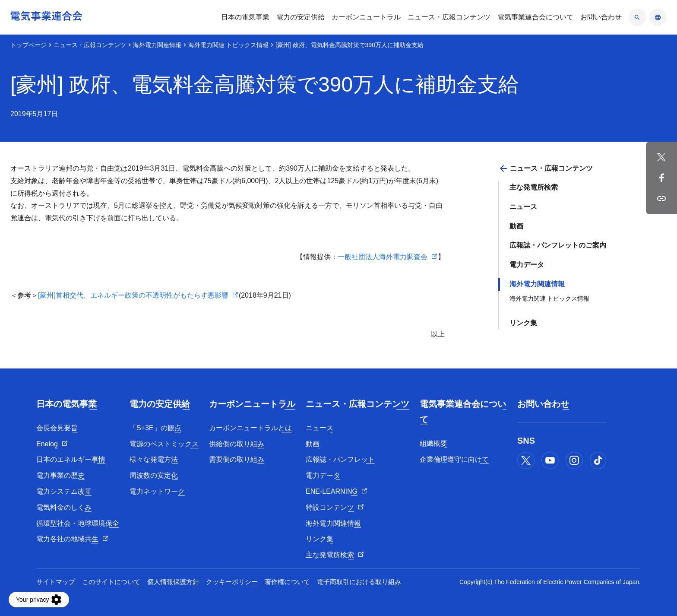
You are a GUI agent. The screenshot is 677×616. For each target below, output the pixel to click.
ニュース (523, 207)
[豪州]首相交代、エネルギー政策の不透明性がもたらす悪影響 (133, 295)
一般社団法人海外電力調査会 (383, 257)
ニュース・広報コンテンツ (90, 45)
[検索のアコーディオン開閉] (637, 17)
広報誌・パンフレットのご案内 (558, 245)
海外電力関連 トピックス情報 (228, 45)
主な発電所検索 (534, 187)
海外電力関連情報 (157, 45)
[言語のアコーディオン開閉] (658, 17)
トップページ (28, 45)
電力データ (527, 265)
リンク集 (523, 323)
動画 (516, 226)
